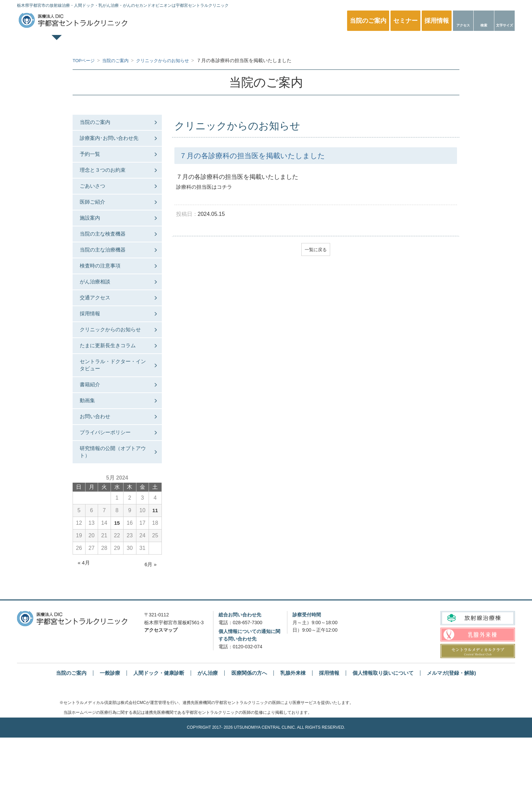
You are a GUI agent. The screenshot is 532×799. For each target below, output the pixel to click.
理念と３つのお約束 (107, 179)
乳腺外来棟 (294, 734)
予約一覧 (94, 160)
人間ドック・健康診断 (229, 43)
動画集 (91, 453)
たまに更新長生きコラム (113, 389)
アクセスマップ (161, 691)
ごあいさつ (96, 197)
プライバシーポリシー (110, 489)
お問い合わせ (99, 471)
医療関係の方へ (452, 43)
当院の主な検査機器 (107, 253)
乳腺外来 (303, 43)
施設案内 (94, 234)
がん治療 (205, 734)
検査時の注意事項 (104, 290)
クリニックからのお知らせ (113, 367)
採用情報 (94, 345)
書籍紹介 (94, 434)
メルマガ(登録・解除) (460, 734)
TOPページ (80, 43)
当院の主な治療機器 (107, 271)
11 (155, 572)
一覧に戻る (316, 250)
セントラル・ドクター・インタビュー (113, 412)
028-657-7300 (248, 684)
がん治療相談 (99, 308)
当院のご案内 (99, 123)
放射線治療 (378, 43)
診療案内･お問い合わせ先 (114, 142)
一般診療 (154, 43)
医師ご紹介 (96, 216)
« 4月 (84, 624)
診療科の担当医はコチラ (206, 187)
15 (117, 584)
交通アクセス (99, 326)
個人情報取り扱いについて (388, 734)
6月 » (150, 626)
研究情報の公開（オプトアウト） (113, 512)
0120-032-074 (248, 708)
